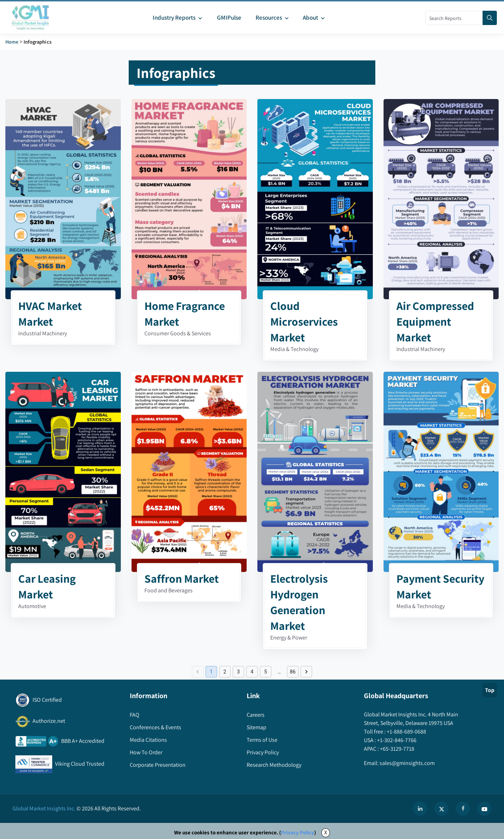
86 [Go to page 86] (293, 672)
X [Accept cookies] (326, 832)
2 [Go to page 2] (225, 672)
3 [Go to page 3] (238, 672)
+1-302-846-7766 (396, 740)
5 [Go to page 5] (266, 672)
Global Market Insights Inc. (44, 808)
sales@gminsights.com (407, 763)
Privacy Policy (298, 832)
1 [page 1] (211, 672)
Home (12, 42)
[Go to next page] (306, 672)
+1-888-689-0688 (406, 732)
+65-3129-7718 (397, 749)
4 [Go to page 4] (252, 672)
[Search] (490, 18)
